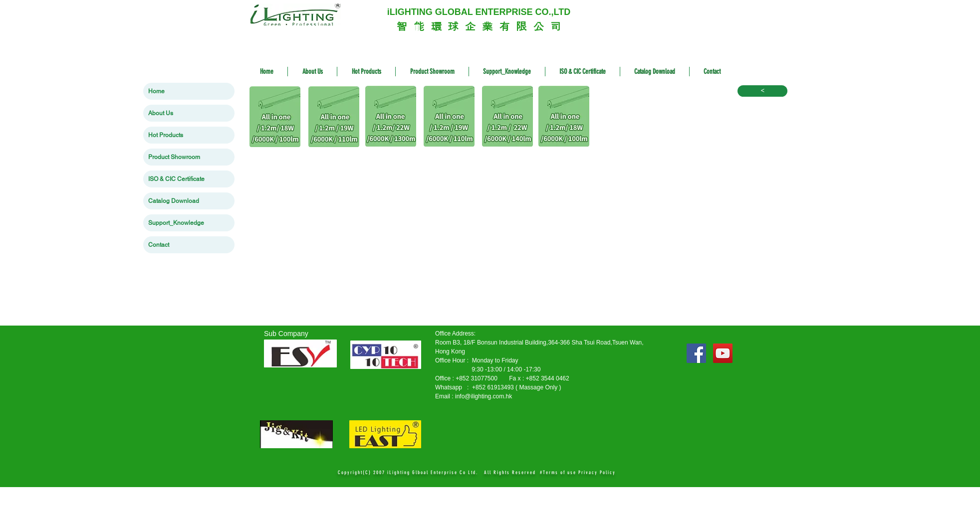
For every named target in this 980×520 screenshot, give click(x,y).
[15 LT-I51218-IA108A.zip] (564, 117)
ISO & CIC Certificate (176, 179)
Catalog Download (174, 201)
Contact (159, 245)
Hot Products (166, 135)
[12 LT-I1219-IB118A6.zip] (334, 118)
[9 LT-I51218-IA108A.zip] (275, 118)
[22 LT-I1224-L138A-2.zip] (507, 117)
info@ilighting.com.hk (484, 396)
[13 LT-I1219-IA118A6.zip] (449, 117)
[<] (762, 91)
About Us (161, 113)
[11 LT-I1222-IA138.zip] (390, 117)
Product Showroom (174, 157)
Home (156, 91)
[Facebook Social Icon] (696, 353)
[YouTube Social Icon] (723, 353)
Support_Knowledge (176, 223)
